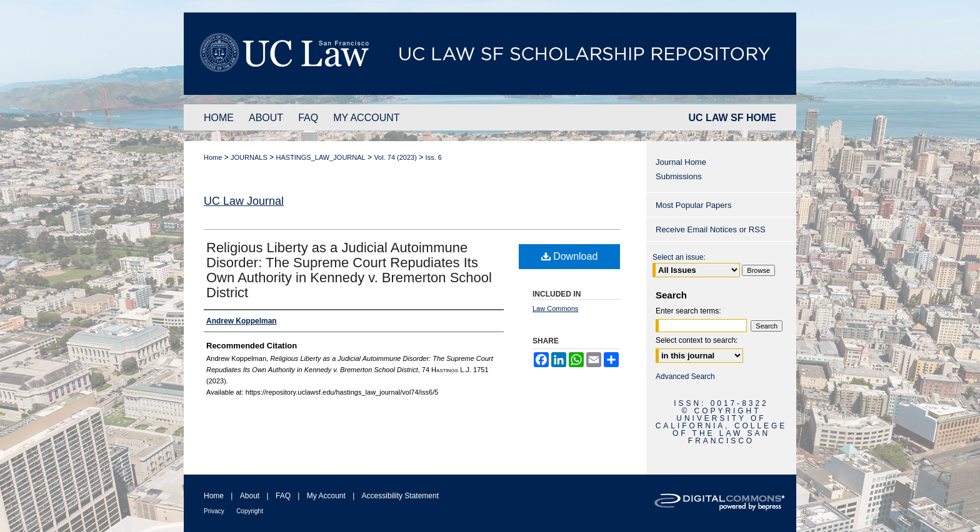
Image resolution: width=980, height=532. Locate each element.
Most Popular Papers (693, 205)
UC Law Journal (244, 201)
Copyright (250, 511)
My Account (326, 496)
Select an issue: (679, 257)
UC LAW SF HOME (732, 118)
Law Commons (555, 308)
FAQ (283, 496)
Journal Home (681, 162)
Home (213, 157)
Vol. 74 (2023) (395, 157)
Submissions (679, 176)
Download (570, 256)
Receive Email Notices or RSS (711, 229)
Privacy (214, 511)
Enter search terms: (688, 311)
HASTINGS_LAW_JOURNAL (320, 157)
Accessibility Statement (400, 496)
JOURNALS (249, 157)
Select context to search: (697, 340)
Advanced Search (685, 377)
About (250, 496)
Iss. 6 (434, 157)
